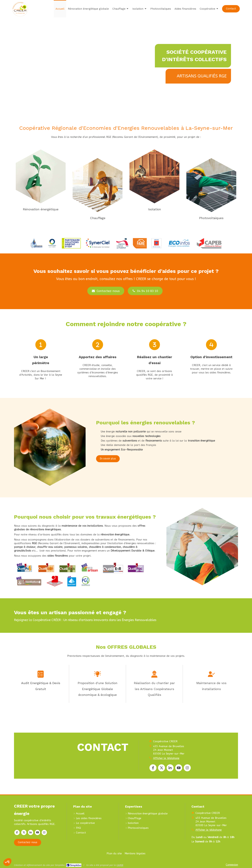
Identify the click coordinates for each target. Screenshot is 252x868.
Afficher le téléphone (166, 758)
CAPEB (120, 865)
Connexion (232, 865)
